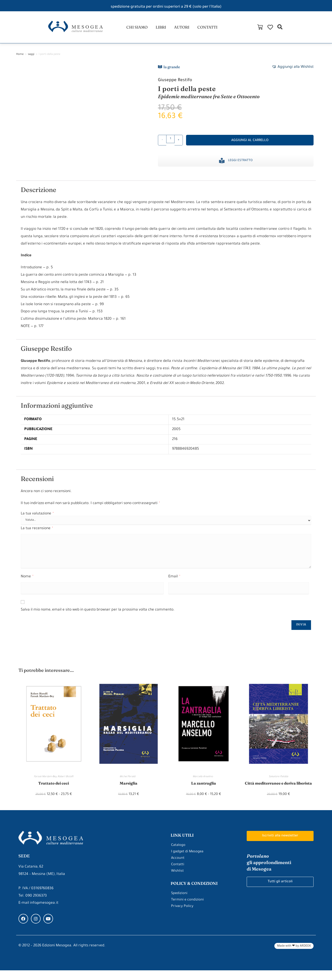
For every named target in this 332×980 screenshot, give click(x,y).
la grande (172, 70)
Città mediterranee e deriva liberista (278, 789)
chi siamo (135, 28)
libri (160, 28)
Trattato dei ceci (54, 786)
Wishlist (178, 881)
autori (182, 28)
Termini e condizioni (188, 910)
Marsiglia (129, 786)
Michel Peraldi (129, 780)
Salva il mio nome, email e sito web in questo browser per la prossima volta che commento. (98, 613)
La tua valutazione (37, 517)
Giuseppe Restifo (177, 83)
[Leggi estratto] (222, 164)
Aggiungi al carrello (250, 143)
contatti (209, 28)
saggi (31, 57)
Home (20, 57)
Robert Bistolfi (65, 780)
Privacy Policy (182, 916)
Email (174, 580)
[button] (326, 28)
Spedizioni (180, 903)
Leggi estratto (240, 164)
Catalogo (179, 855)
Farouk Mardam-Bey (45, 780)
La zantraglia (204, 786)
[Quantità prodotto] (170, 142)
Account (178, 868)
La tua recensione (37, 532)
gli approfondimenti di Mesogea (271, 872)
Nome (27, 580)
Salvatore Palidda (279, 780)
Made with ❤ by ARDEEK (294, 956)
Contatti (178, 874)
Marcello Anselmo (203, 780)
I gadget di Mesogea (188, 861)
